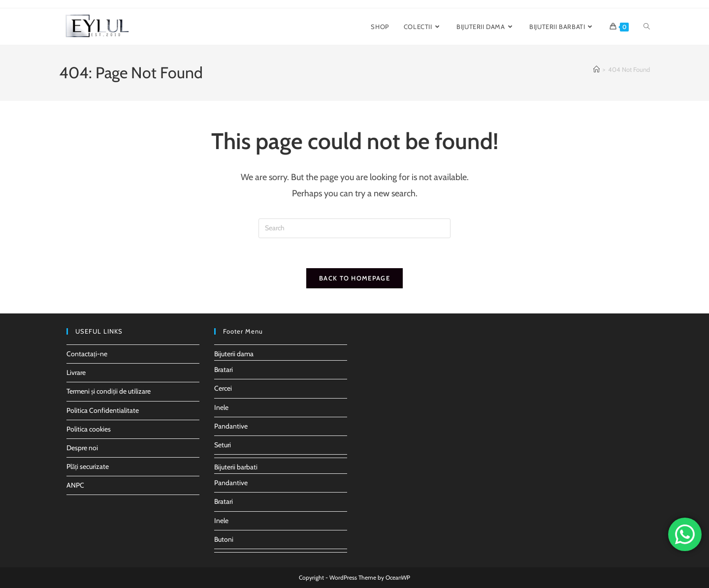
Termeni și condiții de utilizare (109, 391)
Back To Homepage (354, 278)
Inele (221, 407)
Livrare (76, 372)
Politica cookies (89, 429)
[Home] (596, 69)
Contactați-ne (87, 354)
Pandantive (231, 426)
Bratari (224, 370)
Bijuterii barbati (236, 467)
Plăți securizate (88, 466)
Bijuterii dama (234, 354)
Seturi (223, 445)
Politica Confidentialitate (103, 410)
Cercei (223, 388)
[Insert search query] (354, 228)
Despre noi (82, 448)
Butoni (224, 539)
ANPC (75, 485)
